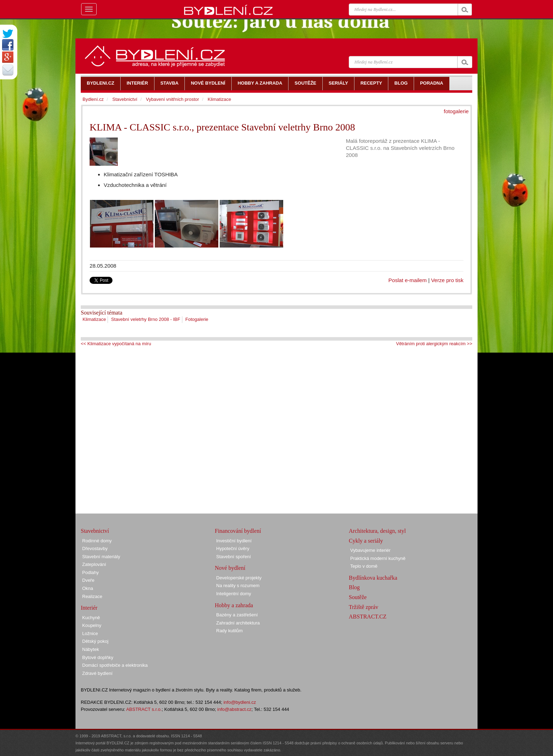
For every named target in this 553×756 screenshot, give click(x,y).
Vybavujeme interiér (370, 550)
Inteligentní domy (234, 594)
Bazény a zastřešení (237, 615)
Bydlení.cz (93, 99)
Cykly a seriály (366, 541)
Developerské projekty (239, 578)
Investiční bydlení (234, 541)
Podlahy (90, 572)
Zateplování (94, 564)
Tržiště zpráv (363, 607)
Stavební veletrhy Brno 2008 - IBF (146, 319)
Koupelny (92, 625)
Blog (354, 587)
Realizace (92, 596)
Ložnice (90, 633)
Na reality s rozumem (238, 586)
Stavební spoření (233, 557)
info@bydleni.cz (240, 702)
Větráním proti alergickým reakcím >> (434, 344)
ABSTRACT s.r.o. (144, 709)
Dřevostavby (95, 548)
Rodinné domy (97, 541)
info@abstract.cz (234, 709)
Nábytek (91, 649)
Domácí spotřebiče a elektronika (115, 665)
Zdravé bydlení (97, 673)
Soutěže (358, 597)
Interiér (89, 608)
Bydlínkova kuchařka (373, 578)
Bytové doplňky (98, 657)
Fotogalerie (197, 319)
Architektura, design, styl (377, 531)
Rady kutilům (229, 631)
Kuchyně (91, 618)
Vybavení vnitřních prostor (173, 99)
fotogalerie (456, 111)
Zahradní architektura (238, 623)
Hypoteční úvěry (233, 548)
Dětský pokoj (95, 641)
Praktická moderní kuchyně (378, 558)
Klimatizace (94, 319)
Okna (88, 588)
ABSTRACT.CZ (368, 617)
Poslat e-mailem (408, 280)
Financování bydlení (238, 531)
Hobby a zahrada (234, 605)
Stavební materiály (101, 557)
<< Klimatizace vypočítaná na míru (116, 344)
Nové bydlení (230, 568)
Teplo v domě (364, 566)
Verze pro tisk (447, 280)
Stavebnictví (125, 99)
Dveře (88, 580)
